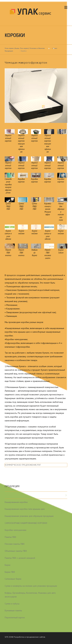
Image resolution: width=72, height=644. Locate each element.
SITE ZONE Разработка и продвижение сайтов (25, 637)
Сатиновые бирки (13, 579)
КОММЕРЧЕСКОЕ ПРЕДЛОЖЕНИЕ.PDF (23, 465)
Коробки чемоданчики (15, 530)
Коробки (9, 495)
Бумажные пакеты (13, 610)
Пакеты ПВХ (10, 537)
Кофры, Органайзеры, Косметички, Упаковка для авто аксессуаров (30, 595)
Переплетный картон (15, 617)
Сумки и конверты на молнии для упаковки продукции (31, 586)
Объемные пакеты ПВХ (16, 551)
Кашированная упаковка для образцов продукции (29, 516)
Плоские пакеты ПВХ (15, 544)
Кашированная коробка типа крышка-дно (25, 509)
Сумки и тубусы (12, 604)
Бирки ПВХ (10, 572)
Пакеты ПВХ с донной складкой (20, 558)
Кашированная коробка (16, 502)
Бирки (8, 565)
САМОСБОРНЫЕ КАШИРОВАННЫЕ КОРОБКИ (26, 523)
